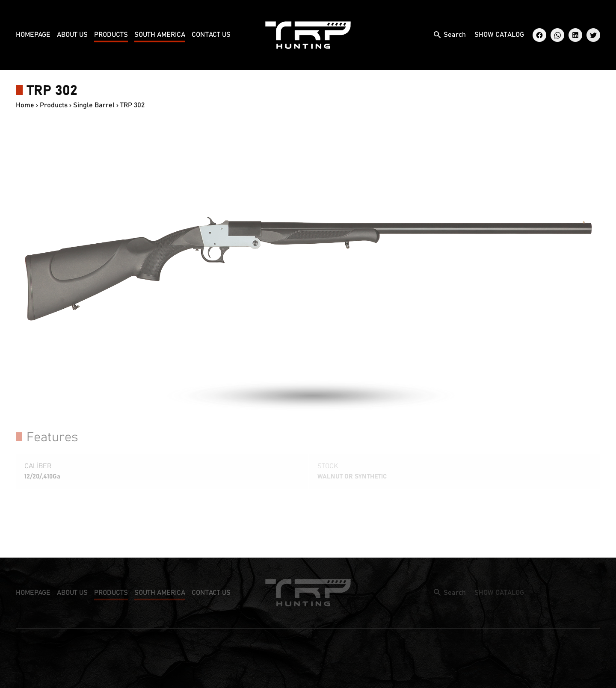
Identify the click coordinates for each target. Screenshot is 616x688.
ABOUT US (72, 35)
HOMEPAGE (33, 35)
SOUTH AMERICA (160, 35)
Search (455, 35)
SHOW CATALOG (499, 35)
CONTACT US (211, 35)
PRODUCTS (111, 35)
